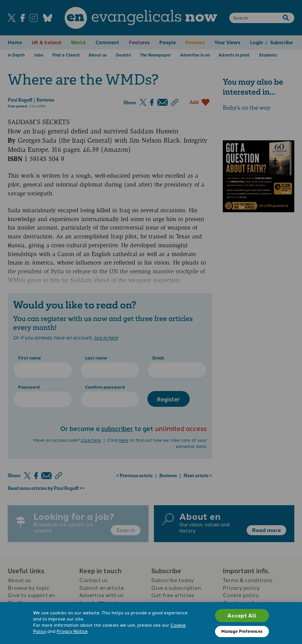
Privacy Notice (72, 631)
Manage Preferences (242, 631)
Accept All (242, 615)
